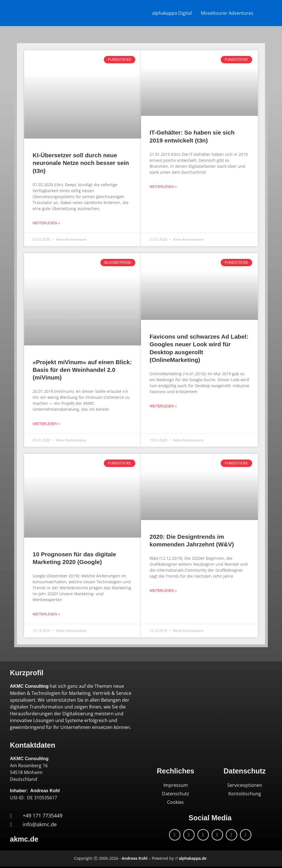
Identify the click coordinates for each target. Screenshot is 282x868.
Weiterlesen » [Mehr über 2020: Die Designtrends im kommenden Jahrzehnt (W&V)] (163, 591)
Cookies (175, 802)
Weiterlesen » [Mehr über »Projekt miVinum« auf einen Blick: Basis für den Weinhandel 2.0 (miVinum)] (46, 424)
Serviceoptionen (245, 785)
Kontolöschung (245, 794)
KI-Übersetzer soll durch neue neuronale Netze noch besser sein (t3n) (81, 163)
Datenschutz (176, 794)
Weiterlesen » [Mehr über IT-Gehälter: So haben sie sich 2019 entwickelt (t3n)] (163, 187)
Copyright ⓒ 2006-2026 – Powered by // (140, 858)
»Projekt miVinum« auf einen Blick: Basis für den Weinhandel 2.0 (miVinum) (82, 370)
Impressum (176, 785)
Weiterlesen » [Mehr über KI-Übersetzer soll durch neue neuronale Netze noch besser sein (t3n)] (46, 223)
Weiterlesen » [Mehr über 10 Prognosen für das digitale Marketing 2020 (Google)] (46, 614)
